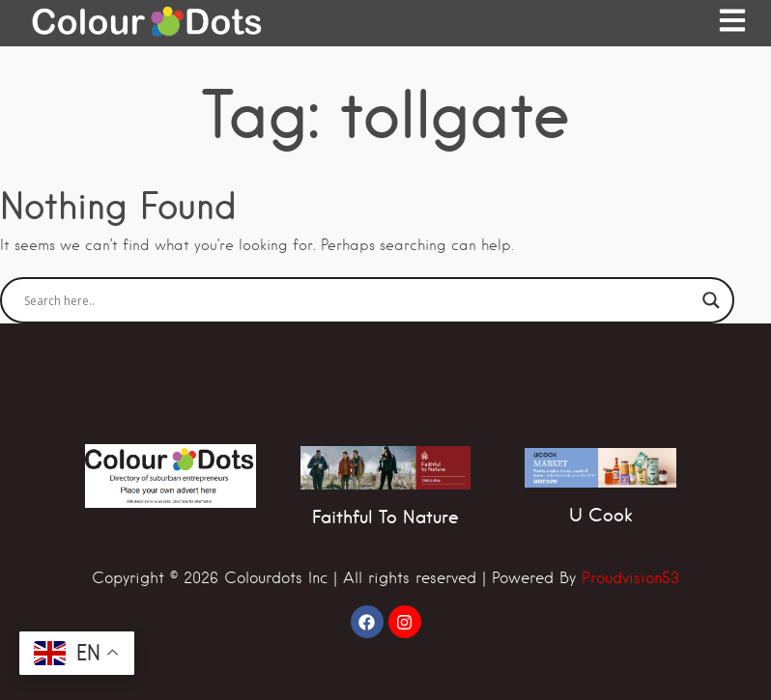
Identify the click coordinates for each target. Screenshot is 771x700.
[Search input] (358, 300)
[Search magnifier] (711, 300)
